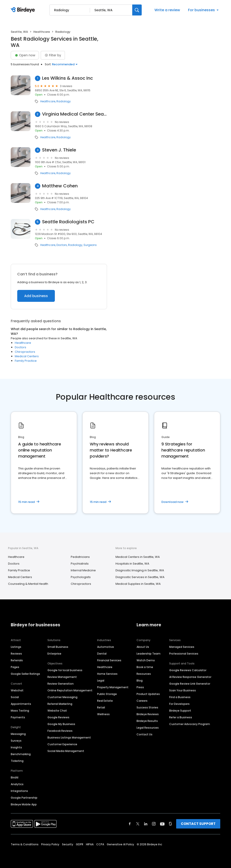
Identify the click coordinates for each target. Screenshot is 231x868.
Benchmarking (21, 754)
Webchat (17, 690)
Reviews (16, 654)
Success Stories (147, 707)
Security (68, 844)
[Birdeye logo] (24, 10)
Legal (101, 681)
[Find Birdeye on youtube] (162, 824)
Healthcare (42, 32)
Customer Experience (62, 744)
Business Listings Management (69, 738)
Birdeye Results (147, 721)
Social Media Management (66, 751)
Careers (142, 701)
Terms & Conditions (25, 844)
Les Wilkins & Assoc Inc (67, 78)
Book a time (145, 667)
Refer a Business (181, 717)
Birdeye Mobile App (24, 804)
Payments (18, 717)
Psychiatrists (80, 564)
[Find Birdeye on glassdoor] (170, 824)
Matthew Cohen (60, 186)
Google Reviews (58, 717)
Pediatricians (80, 557)
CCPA (100, 844)
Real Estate (105, 701)
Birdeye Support (180, 711)
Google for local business (65, 670)
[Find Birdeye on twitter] (138, 824)
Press (140, 687)
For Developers (179, 704)
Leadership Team (149, 654)
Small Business (58, 647)
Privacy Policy (50, 844)
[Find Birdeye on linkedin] (146, 824)
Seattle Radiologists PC (68, 222)
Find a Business (180, 697)
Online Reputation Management (70, 690)
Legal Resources (148, 728)
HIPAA (90, 844)
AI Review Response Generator (190, 677)
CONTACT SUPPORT (198, 824)
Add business (36, 296)
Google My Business (61, 724)
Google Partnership (24, 798)
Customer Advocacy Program (190, 724)
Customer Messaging (62, 697)
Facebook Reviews (60, 731)
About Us (143, 647)
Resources (144, 674)
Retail (101, 707)
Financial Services (109, 660)
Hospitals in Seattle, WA (132, 564)
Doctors (62, 245)
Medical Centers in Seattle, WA (138, 557)
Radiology (64, 101)
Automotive (106, 647)
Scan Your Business (183, 690)
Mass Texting (20, 711)
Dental (102, 654)
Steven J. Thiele (59, 150)
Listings (16, 647)
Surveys (16, 741)
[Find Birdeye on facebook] (130, 824)
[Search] (137, 10)
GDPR (80, 844)
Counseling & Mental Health (28, 584)
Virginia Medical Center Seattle (75, 114)
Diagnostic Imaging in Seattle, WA (140, 570)
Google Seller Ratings (25, 674)
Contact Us (144, 734)
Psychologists (81, 577)
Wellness (103, 714)
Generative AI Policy (120, 844)
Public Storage (107, 694)
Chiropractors (25, 352)
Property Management (113, 687)
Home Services (107, 674)
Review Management (62, 677)
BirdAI (15, 777)
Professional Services (184, 654)
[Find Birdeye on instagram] (154, 824)
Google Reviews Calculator (188, 670)
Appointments (21, 704)
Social (15, 697)
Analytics (17, 784)
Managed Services (182, 647)
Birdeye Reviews (148, 714)
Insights (16, 747)
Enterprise (54, 654)
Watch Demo (146, 660)
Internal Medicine (83, 570)
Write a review (167, 10)
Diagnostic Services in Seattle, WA (140, 577)
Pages (15, 667)
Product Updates (148, 694)
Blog (140, 681)
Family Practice (26, 361)
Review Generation (61, 684)
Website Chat (57, 711)
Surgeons (90, 245)
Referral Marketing (60, 704)
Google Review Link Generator (190, 684)
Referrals (17, 660)
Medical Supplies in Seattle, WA (138, 584)
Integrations (19, 791)
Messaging (18, 734)
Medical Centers (27, 356)
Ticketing (17, 761)
